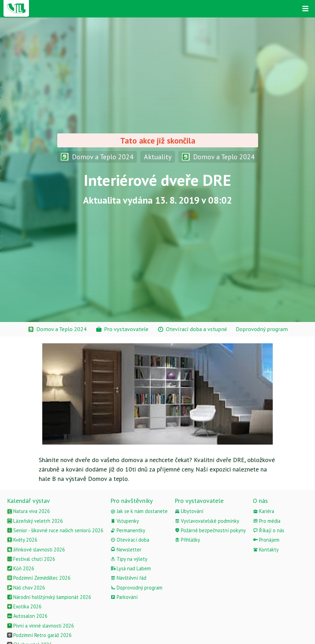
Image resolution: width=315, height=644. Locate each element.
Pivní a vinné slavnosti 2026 (41, 626)
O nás (260, 501)
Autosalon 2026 (27, 616)
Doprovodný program (136, 588)
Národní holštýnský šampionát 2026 (49, 597)
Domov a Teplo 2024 (97, 157)
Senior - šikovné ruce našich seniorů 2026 (55, 530)
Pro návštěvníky (131, 501)
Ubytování (189, 511)
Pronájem (266, 540)
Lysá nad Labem (131, 568)
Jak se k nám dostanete (139, 511)
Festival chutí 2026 (31, 559)
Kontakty (266, 550)
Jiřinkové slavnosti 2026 (36, 550)
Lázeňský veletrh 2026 (35, 521)
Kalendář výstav (28, 501)
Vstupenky (125, 521)
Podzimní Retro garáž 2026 (39, 635)
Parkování (124, 597)
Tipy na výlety (129, 559)
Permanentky (128, 530)
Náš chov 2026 (26, 588)
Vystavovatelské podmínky (207, 521)
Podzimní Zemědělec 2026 (39, 578)
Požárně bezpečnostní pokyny (210, 530)
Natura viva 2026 (28, 511)
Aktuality (158, 157)
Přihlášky (187, 540)
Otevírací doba (130, 540)
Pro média (267, 521)
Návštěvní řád (128, 578)
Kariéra (263, 511)
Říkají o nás (269, 530)
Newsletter (126, 550)
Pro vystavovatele (199, 501)
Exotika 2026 (24, 606)
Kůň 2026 (21, 568)
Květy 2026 (22, 540)
